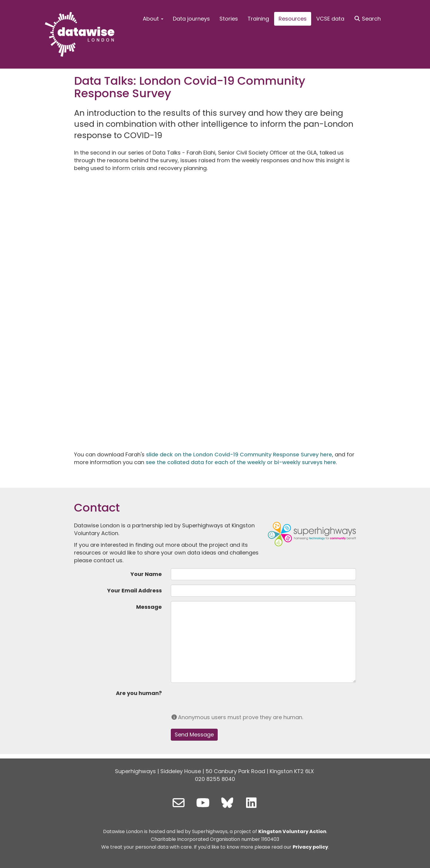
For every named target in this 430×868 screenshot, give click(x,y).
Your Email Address (135, 590)
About (153, 19)
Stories (229, 19)
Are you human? (139, 693)
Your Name (146, 574)
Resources (293, 19)
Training (258, 19)
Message (149, 607)
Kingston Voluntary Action (292, 831)
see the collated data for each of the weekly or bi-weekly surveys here (241, 462)
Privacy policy (310, 847)
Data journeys (191, 19)
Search (367, 19)
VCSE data (330, 19)
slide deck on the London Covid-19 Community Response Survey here (239, 454)
